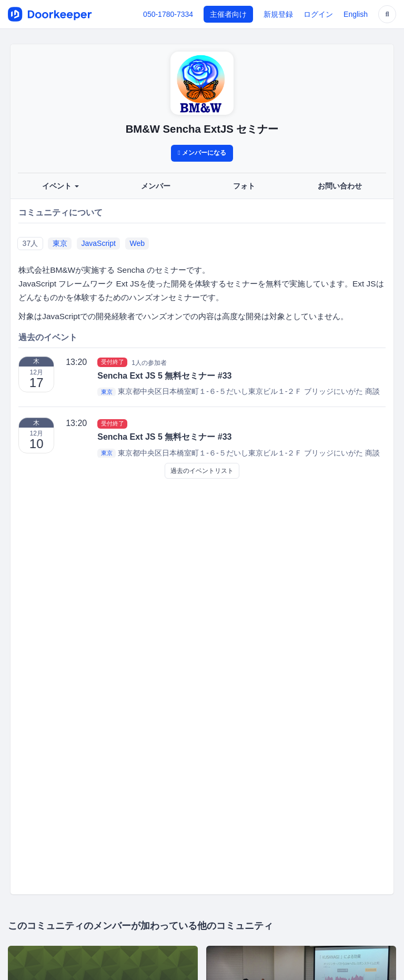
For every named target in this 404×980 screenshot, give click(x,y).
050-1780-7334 (168, 14)
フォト (244, 186)
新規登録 (278, 14)
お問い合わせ (340, 186)
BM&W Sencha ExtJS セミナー (202, 129)
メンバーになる (202, 153)
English (356, 14)
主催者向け (228, 14)
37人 (31, 243)
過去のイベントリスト (202, 471)
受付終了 (113, 362)
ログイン (318, 14)
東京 (60, 243)
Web (138, 243)
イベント (60, 186)
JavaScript (99, 243)
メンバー (156, 186)
